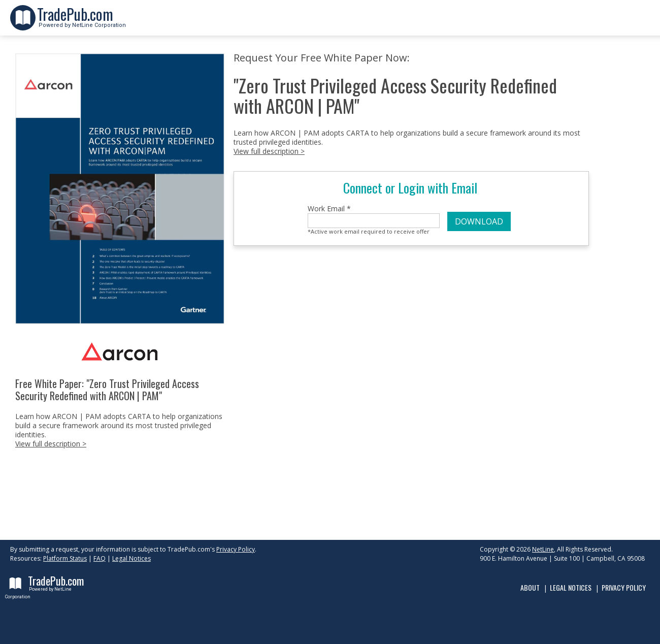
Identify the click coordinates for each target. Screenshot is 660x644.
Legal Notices (131, 558)
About (530, 587)
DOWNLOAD (479, 221)
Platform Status (65, 558)
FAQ (100, 558)
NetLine (543, 549)
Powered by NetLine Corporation (81, 22)
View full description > (51, 444)
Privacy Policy (236, 549)
